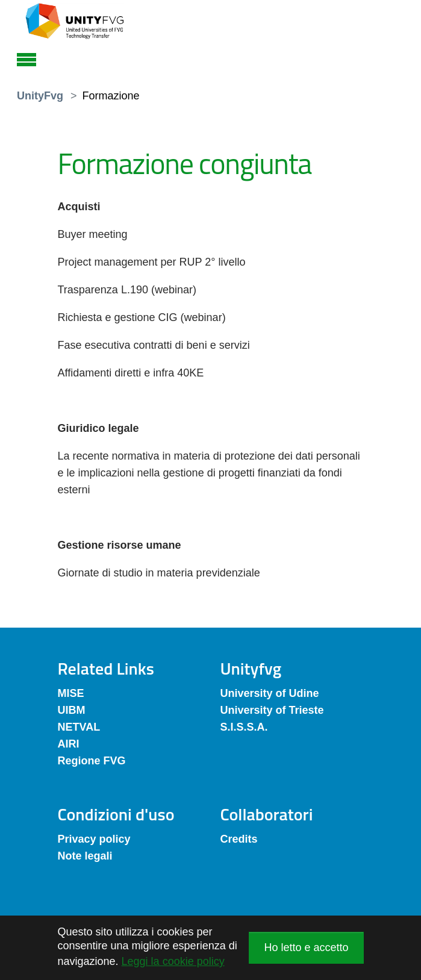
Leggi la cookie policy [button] (173, 961)
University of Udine (270, 693)
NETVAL (79, 727)
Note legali (85, 856)
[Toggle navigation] (27, 58)
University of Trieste (272, 710)
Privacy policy (94, 839)
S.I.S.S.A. (244, 727)
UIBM (72, 710)
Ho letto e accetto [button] (306, 947)
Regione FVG (92, 761)
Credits (239, 839)
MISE (71, 693)
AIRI (69, 744)
